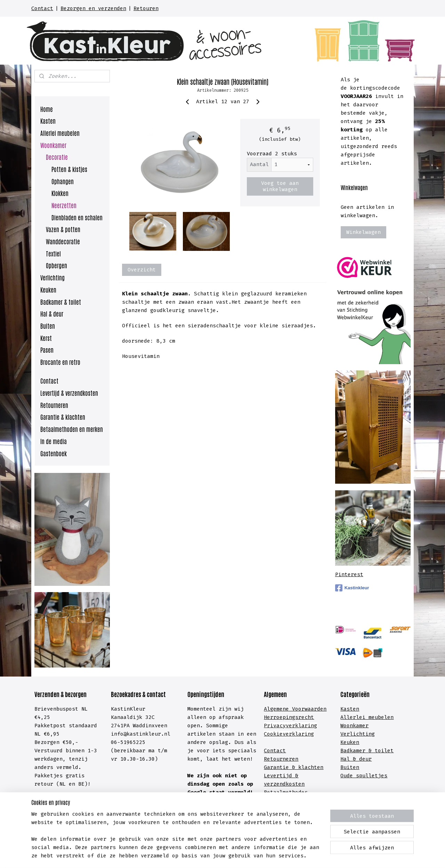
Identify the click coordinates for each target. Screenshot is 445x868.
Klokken (60, 193)
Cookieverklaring (289, 734)
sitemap (191, 855)
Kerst (46, 338)
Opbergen (56, 265)
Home (47, 109)
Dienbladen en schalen (77, 217)
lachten (312, 767)
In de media (54, 441)
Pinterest (349, 574)
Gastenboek (54, 453)
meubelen (379, 717)
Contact (42, 8)
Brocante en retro (60, 362)
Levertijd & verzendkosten (69, 393)
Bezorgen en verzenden (93, 8)
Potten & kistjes (69, 169)
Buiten (48, 326)
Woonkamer (53, 145)
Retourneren (54, 405)
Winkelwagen (363, 232)
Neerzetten (64, 205)
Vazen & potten (63, 229)
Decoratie (57, 157)
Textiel (53, 253)
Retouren (146, 8)
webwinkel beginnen (243, 855)
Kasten (48, 121)
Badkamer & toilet (61, 302)
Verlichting (52, 277)
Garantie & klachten (63, 417)
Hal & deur (52, 313)
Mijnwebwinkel (315, 855)
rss (211, 855)
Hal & (350, 759)
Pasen (47, 350)
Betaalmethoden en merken (72, 429)
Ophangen (63, 181)
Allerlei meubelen (60, 133)
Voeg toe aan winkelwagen (280, 186)
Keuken (48, 289)
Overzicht (142, 270)
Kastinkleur (352, 588)
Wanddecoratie (63, 241)
